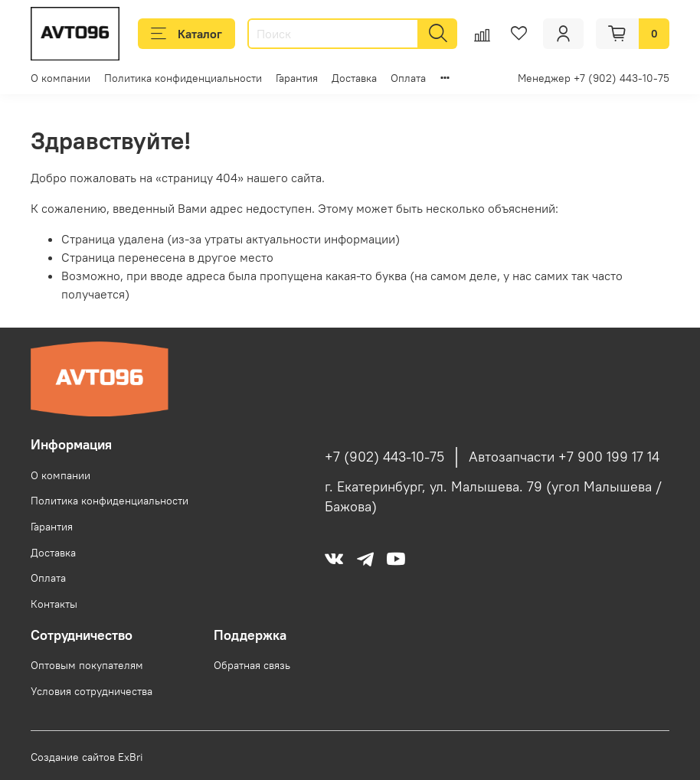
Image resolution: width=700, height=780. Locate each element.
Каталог (186, 34)
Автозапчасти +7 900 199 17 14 (564, 457)
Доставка (354, 78)
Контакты (54, 604)
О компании (61, 78)
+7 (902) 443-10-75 (384, 457)
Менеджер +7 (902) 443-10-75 (594, 78)
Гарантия (297, 78)
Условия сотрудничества (92, 691)
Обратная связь (252, 665)
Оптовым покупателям (87, 665)
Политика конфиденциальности (183, 78)
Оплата (408, 78)
